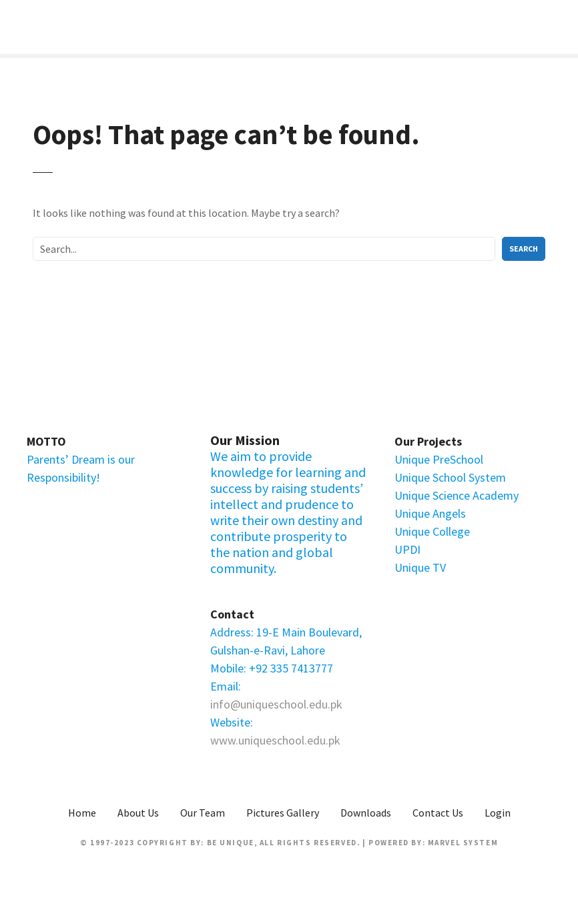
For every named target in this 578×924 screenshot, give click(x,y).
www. (224, 740)
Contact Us (438, 813)
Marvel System (463, 843)
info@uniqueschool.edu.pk (276, 704)
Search (524, 249)
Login (498, 813)
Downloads (366, 813)
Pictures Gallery (283, 813)
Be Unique (231, 843)
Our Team (203, 813)
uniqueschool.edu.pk (289, 740)
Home (82, 813)
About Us (138, 813)
